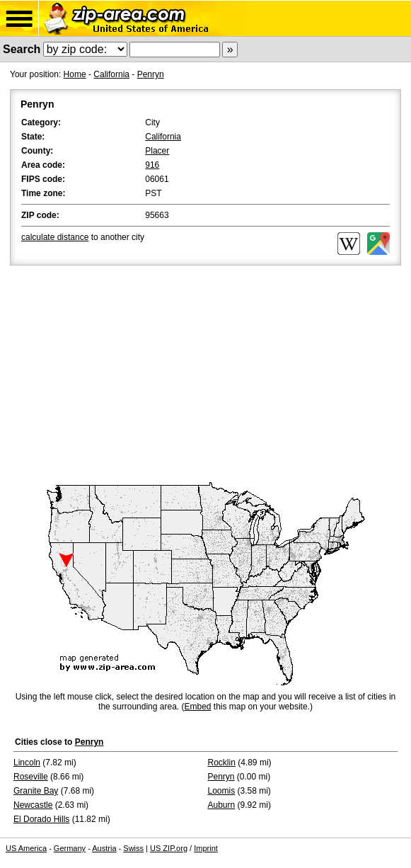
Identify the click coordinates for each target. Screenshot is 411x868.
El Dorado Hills (41, 819)
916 (152, 165)
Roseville (31, 777)
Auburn (222, 805)
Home (75, 74)
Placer (157, 151)
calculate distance (55, 237)
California (111, 74)
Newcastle (33, 805)
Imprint (206, 848)
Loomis (222, 791)
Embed (197, 707)
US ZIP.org (169, 848)
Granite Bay (36, 791)
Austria (104, 848)
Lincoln (27, 763)
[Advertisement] (205, 375)
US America (26, 848)
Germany (70, 848)
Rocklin (222, 763)
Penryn (151, 74)
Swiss (133, 848)
